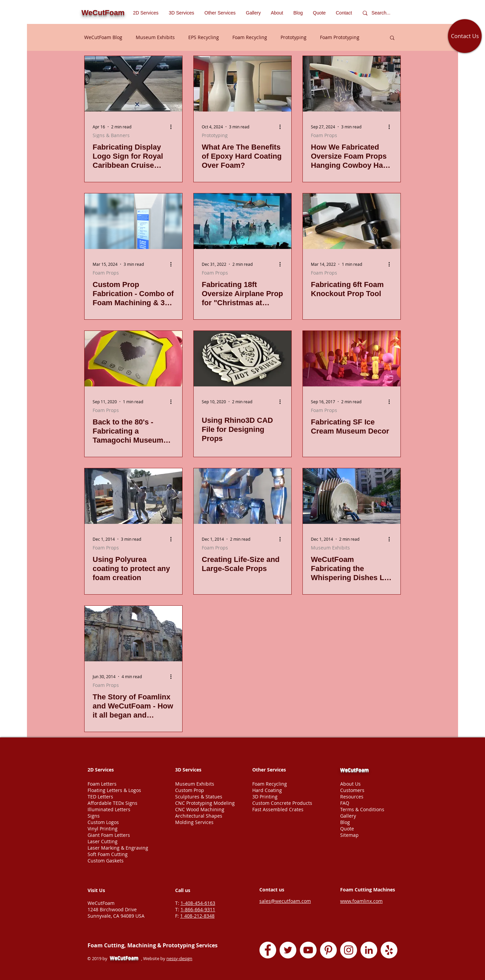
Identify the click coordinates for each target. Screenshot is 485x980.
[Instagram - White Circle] (349, 950)
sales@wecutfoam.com (285, 901)
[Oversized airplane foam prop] (243, 221)
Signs (94, 816)
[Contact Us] (465, 36)
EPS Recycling (204, 37)
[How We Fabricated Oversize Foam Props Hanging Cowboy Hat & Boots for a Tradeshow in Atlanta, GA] (352, 84)
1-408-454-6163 (198, 903)
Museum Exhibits (155, 37)
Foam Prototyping (340, 37)
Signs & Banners (111, 135)
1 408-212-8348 (197, 916)
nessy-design (179, 958)
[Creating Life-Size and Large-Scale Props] (243, 496)
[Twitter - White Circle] (288, 950)
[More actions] (173, 127)
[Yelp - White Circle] (389, 950)
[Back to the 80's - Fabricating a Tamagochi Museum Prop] (133, 359)
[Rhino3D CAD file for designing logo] (243, 359)
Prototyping (294, 37)
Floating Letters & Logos (114, 790)
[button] (220, 13)
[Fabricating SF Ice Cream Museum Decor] (352, 359)
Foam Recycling (250, 37)
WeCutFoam (354, 770)
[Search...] (382, 13)
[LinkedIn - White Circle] (369, 950)
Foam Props (324, 135)
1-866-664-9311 (198, 909)
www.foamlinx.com (361, 901)
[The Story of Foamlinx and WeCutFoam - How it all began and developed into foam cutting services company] (133, 634)
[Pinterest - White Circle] (328, 950)
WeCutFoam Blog (103, 37)
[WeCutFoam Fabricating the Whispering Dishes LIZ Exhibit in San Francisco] (352, 496)
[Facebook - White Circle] (268, 950)
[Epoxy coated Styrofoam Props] (243, 84)
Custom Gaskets (106, 861)
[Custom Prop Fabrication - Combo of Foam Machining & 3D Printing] (133, 221)
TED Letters (100, 797)
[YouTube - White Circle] (308, 950)
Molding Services (194, 822)
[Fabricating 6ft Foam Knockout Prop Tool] (352, 221)
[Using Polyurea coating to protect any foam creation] (133, 496)
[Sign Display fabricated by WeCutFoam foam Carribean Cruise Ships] (133, 84)
